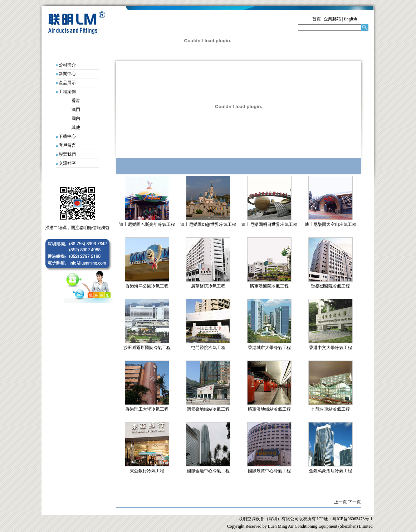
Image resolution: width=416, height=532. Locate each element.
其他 (76, 127)
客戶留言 (67, 145)
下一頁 (354, 502)
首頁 (317, 19)
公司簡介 (67, 65)
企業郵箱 (332, 19)
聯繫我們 (67, 154)
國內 (76, 119)
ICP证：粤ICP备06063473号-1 (344, 519)
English (350, 19)
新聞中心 (67, 74)
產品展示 (67, 83)
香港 (76, 101)
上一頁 (341, 502)
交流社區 (67, 163)
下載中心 (67, 136)
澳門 (76, 110)
